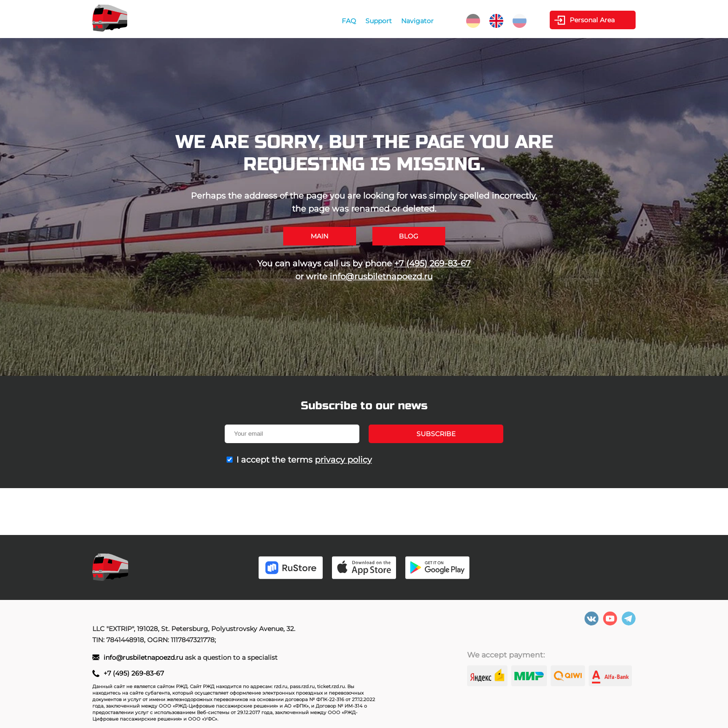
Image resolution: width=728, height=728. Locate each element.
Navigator (417, 21)
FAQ (349, 21)
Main (319, 236)
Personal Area (592, 20)
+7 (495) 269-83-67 (432, 264)
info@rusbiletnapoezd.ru (381, 277)
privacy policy (343, 460)
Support (379, 21)
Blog (409, 236)
